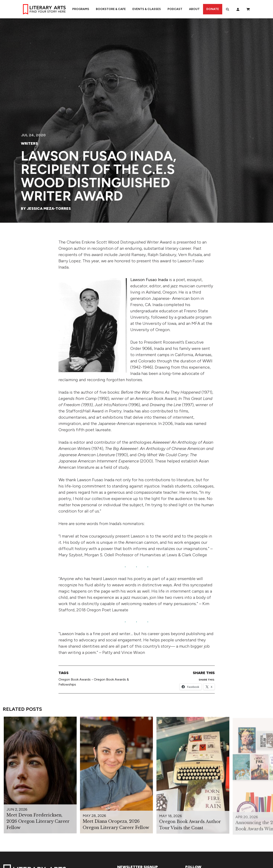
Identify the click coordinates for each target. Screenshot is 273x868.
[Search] (227, 9)
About (194, 9)
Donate (213, 9)
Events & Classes (147, 9)
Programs (81, 9)
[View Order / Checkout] (248, 9)
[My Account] (238, 9)
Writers (29, 143)
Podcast (175, 9)
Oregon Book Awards (75, 679)
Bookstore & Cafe (111, 9)
